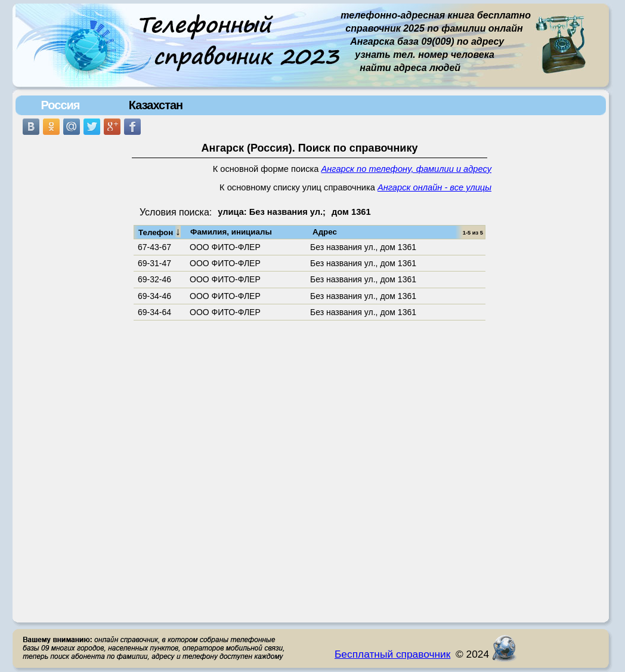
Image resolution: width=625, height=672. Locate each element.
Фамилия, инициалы (231, 232)
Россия (60, 105)
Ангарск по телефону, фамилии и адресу (406, 169)
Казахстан (156, 105)
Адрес (325, 232)
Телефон (160, 232)
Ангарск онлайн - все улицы (434, 187)
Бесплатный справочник (392, 654)
